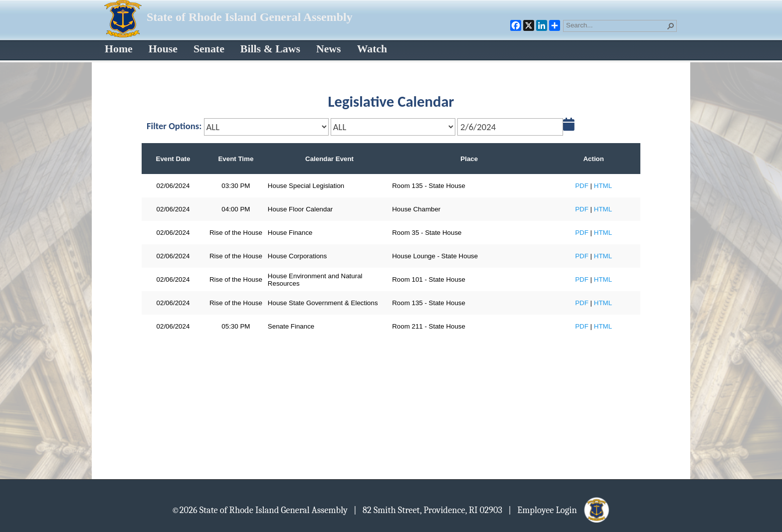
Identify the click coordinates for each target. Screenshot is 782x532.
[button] (671, 26)
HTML (603, 186)
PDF (582, 186)
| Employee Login (559, 510)
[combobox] (616, 25)
